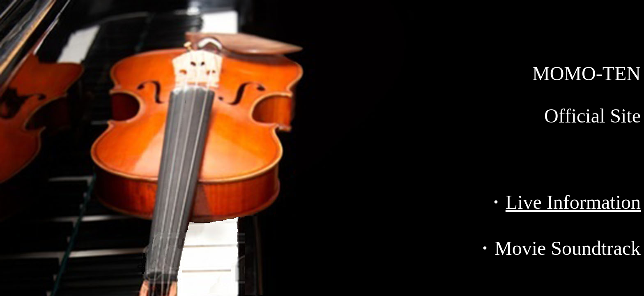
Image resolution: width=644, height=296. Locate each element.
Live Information (573, 202)
